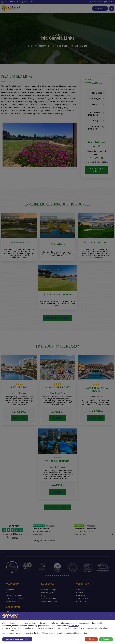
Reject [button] (91, 639)
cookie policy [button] (74, 626)
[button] (112, 616)
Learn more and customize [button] (17, 639)
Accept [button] (106, 639)
